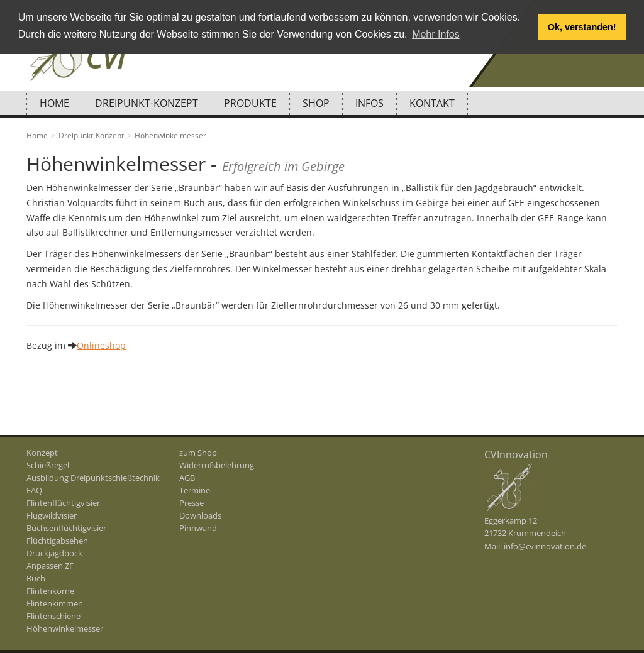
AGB (187, 478)
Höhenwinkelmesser (65, 628)
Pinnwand (198, 528)
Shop (316, 103)
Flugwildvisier (52, 515)
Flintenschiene (53, 616)
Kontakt (432, 103)
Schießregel (48, 465)
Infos (369, 103)
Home (54, 103)
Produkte (250, 103)
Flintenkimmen (55, 603)
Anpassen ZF (50, 566)
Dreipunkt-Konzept (147, 103)
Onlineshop (101, 345)
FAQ (34, 490)
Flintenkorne (50, 591)
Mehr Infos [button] (436, 34)
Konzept (42, 453)
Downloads (200, 515)
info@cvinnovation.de (545, 546)
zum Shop (198, 453)
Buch (36, 578)
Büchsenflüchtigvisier (66, 528)
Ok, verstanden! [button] (582, 27)
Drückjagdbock (54, 553)
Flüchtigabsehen (57, 541)
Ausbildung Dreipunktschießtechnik (93, 478)
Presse (192, 503)
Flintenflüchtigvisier (63, 503)
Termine (195, 490)
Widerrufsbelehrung (217, 465)
